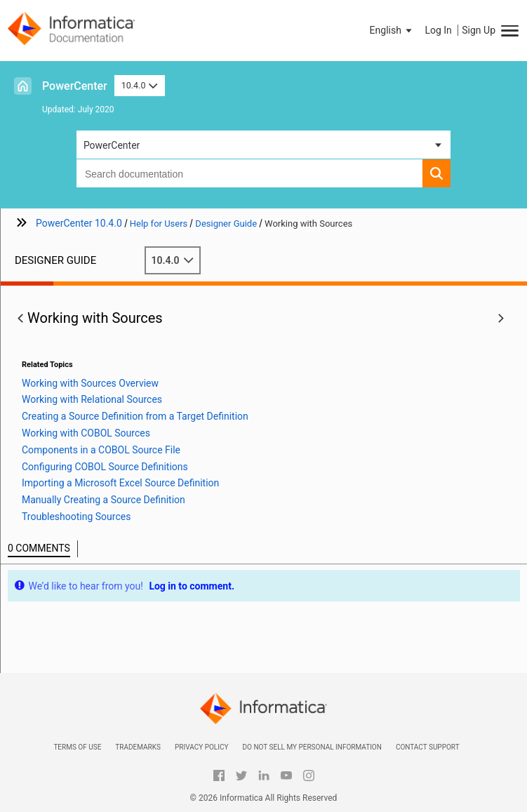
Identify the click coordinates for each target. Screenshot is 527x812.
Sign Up (479, 30)
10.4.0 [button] (140, 85)
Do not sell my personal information (312, 747)
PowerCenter (75, 86)
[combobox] (249, 173)
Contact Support (428, 747)
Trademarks (138, 747)
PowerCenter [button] (112, 145)
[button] (392, 30)
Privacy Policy (201, 747)
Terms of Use (77, 747)
